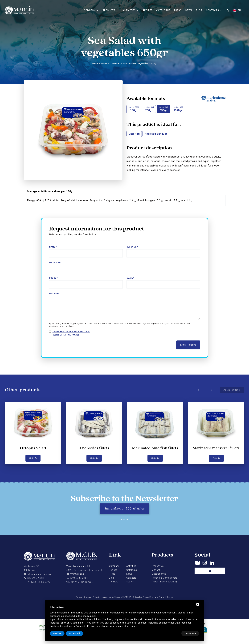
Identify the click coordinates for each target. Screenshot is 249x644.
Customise (59, 633)
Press (178, 10)
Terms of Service (166, 597)
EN (237, 11)
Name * (53, 247)
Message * (55, 293)
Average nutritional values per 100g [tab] (50, 191)
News (189, 10)
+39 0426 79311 (36, 578)
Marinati (116, 63)
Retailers (114, 582)
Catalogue (163, 10)
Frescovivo (158, 566)
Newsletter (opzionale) (66, 335)
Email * (130, 278)
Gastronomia (159, 574)
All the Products (232, 390)
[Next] (209, 390)
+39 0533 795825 (79, 578)
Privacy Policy (148, 597)
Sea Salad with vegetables (136, 63)
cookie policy (90, 616)
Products (109, 10)
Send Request (188, 345)
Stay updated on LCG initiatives (124, 509)
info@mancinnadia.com (40, 574)
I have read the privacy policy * (71, 332)
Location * (55, 262)
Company (90, 10)
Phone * (53, 278)
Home (95, 63)
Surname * (132, 247)
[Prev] (198, 390)
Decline (173, 633)
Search (130, 582)
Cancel (125, 520)
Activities (129, 10)
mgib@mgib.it (77, 574)
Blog (199, 10)
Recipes (147, 10)
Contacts (212, 10)
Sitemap (87, 597)
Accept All (191, 633)
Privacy (78, 597)
